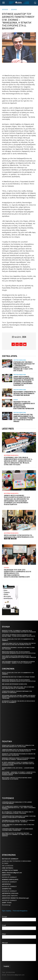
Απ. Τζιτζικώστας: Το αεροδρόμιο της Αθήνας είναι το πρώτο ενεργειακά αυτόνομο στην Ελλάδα (18, 813)
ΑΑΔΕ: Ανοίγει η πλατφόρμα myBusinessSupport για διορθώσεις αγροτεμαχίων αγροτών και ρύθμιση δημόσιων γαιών (19, 657)
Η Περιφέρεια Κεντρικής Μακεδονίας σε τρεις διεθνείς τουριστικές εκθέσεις (17, 803)
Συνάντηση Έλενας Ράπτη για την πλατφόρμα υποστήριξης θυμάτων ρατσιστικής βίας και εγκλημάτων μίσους (19, 644)
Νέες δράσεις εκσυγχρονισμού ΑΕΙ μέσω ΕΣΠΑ (14, 684)
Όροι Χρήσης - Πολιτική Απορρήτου (15, 911)
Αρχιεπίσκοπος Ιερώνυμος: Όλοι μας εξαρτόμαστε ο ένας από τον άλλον (18, 648)
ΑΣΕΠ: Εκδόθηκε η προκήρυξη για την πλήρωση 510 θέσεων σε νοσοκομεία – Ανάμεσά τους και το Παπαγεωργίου (18, 662)
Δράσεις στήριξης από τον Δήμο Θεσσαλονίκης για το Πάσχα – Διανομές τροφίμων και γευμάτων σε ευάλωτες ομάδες (24, 418)
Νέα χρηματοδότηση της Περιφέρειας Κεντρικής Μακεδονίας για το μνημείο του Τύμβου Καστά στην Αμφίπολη (17, 834)
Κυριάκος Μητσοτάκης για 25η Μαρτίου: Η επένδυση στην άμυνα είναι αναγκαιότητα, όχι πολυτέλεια (18, 746)
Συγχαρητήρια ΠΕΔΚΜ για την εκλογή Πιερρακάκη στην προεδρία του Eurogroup (17, 692)
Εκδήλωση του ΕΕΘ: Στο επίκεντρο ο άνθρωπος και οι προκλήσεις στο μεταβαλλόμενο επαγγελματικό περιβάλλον (24, 405)
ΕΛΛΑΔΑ (16, 400)
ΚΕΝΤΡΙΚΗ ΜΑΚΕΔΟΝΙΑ (20, 360)
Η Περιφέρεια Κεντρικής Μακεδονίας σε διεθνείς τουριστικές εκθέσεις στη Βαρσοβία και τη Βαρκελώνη (19, 817)
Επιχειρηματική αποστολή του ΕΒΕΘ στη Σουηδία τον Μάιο (18, 677)
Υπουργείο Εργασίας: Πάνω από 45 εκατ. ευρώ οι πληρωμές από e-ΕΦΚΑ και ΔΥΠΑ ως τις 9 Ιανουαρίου (18, 688)
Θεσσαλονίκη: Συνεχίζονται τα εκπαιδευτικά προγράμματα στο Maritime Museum (25, 394)
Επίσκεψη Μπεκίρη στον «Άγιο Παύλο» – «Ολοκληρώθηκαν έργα (18, 769)
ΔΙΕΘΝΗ (14, 9)
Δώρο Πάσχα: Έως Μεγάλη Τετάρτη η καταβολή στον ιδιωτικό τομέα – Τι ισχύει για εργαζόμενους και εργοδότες (19, 635)
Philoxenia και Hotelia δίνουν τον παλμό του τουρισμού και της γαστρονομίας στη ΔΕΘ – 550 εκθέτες (18, 821)
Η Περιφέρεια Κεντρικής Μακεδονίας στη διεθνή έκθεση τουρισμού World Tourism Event (17, 830)
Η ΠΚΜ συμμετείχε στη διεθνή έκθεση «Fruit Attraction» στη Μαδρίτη (18, 825)
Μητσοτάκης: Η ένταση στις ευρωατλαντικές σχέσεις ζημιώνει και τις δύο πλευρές (17, 778)
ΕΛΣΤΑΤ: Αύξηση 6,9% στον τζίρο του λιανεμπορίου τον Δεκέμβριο (18, 640)
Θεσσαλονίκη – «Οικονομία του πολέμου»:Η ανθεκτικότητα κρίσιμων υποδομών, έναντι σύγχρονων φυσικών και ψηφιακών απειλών (19, 773)
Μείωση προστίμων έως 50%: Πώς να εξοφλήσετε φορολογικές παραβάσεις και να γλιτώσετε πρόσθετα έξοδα (19, 652)
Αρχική (5, 9)
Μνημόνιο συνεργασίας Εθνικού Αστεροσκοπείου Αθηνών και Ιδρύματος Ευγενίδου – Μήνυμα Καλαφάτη (18, 759)
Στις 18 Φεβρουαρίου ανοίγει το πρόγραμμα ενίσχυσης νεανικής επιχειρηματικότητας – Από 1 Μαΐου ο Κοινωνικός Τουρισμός (19, 808)
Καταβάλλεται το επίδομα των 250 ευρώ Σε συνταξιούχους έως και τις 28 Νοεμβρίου (18, 702)
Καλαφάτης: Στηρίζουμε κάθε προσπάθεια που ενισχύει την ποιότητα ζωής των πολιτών (19, 755)
